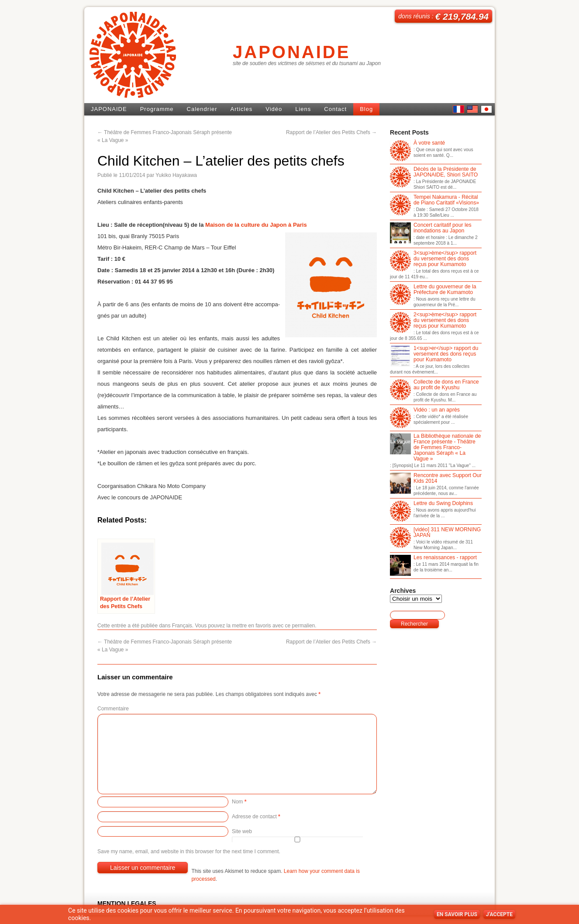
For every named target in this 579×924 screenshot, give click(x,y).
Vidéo (274, 109)
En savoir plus (457, 914)
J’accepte (499, 914)
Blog (366, 109)
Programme (157, 109)
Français (182, 626)
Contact (335, 109)
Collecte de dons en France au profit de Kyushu (434, 385)
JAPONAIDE (291, 52)
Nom (239, 802)
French (458, 109)
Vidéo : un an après (425, 410)
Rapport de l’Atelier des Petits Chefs (331, 132)
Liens (303, 109)
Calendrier (202, 109)
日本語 (486, 109)
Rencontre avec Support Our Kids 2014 (436, 479)
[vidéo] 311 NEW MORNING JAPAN (435, 533)
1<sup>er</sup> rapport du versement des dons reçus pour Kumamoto (434, 355)
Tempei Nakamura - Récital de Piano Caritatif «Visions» (434, 201)
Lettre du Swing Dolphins (431, 504)
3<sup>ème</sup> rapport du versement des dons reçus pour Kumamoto (433, 259)
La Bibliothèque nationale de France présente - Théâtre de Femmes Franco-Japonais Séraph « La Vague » (435, 448)
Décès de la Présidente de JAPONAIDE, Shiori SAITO (434, 173)
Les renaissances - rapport (433, 558)
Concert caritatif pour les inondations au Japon (431, 228)
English (472, 109)
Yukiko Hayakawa (176, 175)
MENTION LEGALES (127, 903)
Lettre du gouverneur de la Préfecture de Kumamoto (433, 290)
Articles (242, 109)
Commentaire (113, 709)
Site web (242, 831)
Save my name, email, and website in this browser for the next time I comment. (189, 851)
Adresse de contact (256, 817)
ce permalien (300, 626)
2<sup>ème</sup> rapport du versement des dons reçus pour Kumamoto (433, 321)
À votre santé (417, 144)
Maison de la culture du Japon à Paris (256, 225)
